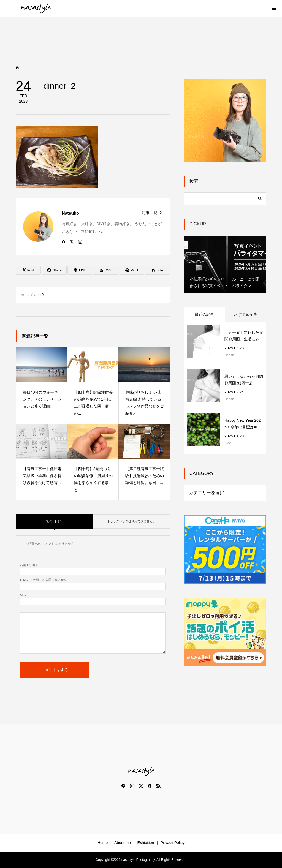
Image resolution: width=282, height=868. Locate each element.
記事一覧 (150, 213)
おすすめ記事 (246, 314)
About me (123, 843)
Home (103, 843)
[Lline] (80, 270)
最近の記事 (204, 314)
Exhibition (146, 843)
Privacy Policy (173, 843)
